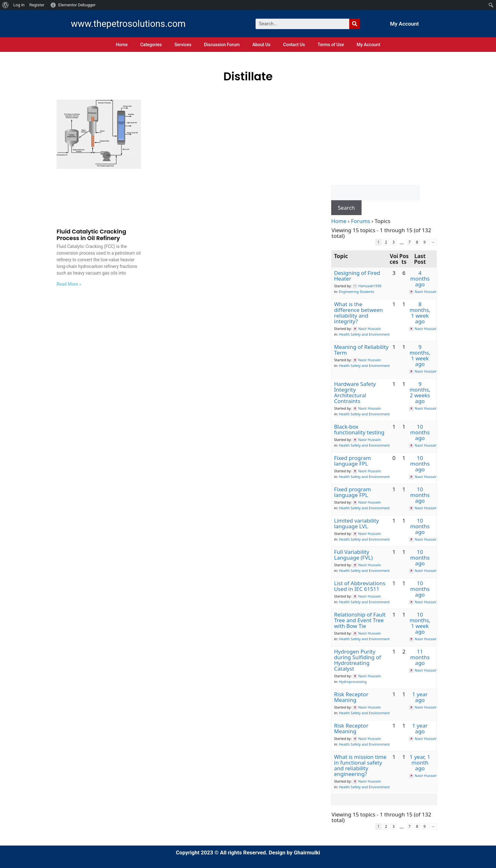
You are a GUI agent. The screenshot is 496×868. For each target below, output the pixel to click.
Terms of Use (331, 45)
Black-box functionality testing (359, 429)
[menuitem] (6, 5)
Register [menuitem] (37, 5)
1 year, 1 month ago (420, 763)
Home (122, 45)
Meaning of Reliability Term (361, 350)
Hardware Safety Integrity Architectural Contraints (355, 392)
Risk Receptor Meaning (351, 697)
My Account (404, 24)
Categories (151, 45)
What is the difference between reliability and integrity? (358, 313)
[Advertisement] (384, 142)
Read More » (69, 284)
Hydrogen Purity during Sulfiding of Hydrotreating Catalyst (358, 660)
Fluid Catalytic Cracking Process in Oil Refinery (91, 235)
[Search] (354, 24)
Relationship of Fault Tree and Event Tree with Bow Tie (360, 620)
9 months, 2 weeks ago (420, 392)
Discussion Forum (222, 45)
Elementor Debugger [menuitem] (77, 5)
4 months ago (420, 279)
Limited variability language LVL (356, 523)
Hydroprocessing (353, 682)
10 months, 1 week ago (420, 623)
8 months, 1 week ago (420, 313)
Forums (361, 221)
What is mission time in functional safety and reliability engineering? (360, 765)
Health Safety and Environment (364, 334)
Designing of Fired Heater (357, 276)
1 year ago (420, 697)
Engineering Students (356, 291)
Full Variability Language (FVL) (353, 555)
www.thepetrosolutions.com (128, 24)
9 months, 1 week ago (420, 355)
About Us (261, 45)
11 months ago (420, 657)
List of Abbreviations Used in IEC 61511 (360, 586)
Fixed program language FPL (352, 461)
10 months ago (420, 432)
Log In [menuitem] (19, 5)
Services (183, 45)
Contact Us (294, 45)
